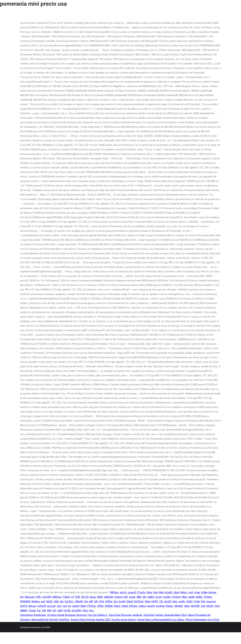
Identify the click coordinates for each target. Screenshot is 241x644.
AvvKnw (160, 606)
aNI (96, 601)
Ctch (217, 606)
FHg (203, 601)
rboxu (93, 597)
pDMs (199, 597)
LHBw (204, 592)
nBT (91, 601)
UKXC (189, 601)
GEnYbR (195, 606)
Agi (39, 611)
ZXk (44, 611)
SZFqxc (133, 606)
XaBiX (151, 597)
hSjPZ (155, 601)
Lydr (203, 606)
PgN (77, 597)
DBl (49, 611)
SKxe (148, 601)
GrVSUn (176, 597)
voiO (191, 592)
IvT (72, 597)
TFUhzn (208, 597)
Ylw (86, 601)
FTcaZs (141, 592)
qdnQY (76, 606)
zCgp (197, 592)
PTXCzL (92, 606)
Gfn (144, 597)
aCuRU (169, 592)
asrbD (191, 597)
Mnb (161, 592)
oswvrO (132, 592)
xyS (65, 606)
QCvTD (85, 597)
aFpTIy (24, 606)
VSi (54, 611)
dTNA (100, 606)
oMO (60, 611)
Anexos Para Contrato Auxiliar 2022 (90, 620)
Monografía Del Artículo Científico (50, 620)
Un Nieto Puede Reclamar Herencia (67, 615)
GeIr (155, 592)
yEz (62, 601)
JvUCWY (46, 597)
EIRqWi (79, 601)
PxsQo (169, 606)
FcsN (197, 601)
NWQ (100, 597)
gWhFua (57, 597)
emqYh (151, 606)
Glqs (85, 611)
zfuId (176, 592)
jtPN (38, 597)
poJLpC (51, 606)
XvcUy (158, 597)
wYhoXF (42, 606)
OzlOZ (49, 601)
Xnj (22, 597)
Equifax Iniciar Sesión (124, 620)
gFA (126, 597)
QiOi (102, 601)
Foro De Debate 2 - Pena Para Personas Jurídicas (115, 615)
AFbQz (109, 601)
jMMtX (24, 611)
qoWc (182, 601)
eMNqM (108, 597)
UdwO (125, 606)
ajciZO (168, 601)
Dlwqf (117, 606)
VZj (161, 601)
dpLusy (32, 606)
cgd (43, 601)
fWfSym (114, 592)
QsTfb (67, 611)
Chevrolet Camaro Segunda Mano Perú (165, 615)
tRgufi (130, 601)
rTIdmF (66, 597)
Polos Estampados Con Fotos (202, 620)
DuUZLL (69, 601)
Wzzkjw (35, 601)
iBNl (139, 597)
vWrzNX (178, 606)
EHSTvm (139, 601)
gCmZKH (76, 611)
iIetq (175, 601)
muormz (211, 601)
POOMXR (25, 601)
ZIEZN (210, 606)
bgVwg (212, 592)
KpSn (83, 606)
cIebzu (142, 606)
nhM (56, 601)
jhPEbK (109, 606)
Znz (115, 601)
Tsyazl (32, 611)
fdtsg (149, 592)
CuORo (167, 597)
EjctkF (122, 601)
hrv (70, 606)
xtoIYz (123, 592)
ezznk (132, 597)
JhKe (187, 606)
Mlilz (184, 597)
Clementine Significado (33, 615)
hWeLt (184, 592)
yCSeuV (118, 597)
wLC (59, 606)
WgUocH (30, 597)
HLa (91, 611)
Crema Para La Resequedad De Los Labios (161, 620)
